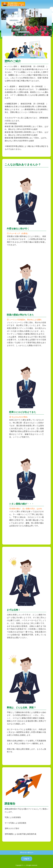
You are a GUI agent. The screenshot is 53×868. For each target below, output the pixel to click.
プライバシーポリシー (27, 853)
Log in (27, 859)
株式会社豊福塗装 (13, 4)
